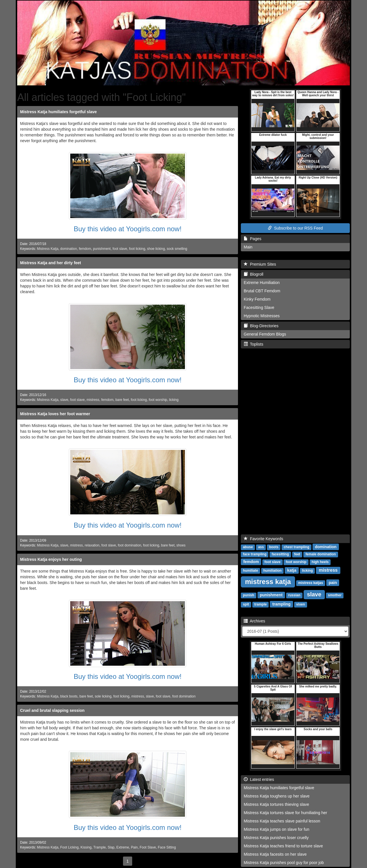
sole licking (103, 696)
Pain (134, 847)
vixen (301, 604)
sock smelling (177, 249)
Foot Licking (69, 847)
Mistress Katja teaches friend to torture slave (283, 846)
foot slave (120, 249)
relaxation (92, 545)
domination (69, 249)
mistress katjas (311, 583)
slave (64, 400)
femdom (85, 249)
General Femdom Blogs (265, 334)
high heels (320, 562)
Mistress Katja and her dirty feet (50, 263)
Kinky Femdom (257, 299)
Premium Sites (260, 264)
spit (246, 604)
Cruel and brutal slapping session (52, 710)
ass (261, 547)
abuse (248, 547)
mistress (93, 400)
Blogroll (253, 274)
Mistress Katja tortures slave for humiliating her (285, 813)
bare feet (122, 400)
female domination (321, 554)
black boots (69, 696)
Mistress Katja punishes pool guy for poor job (284, 863)
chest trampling (296, 547)
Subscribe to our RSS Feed (295, 228)
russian (294, 595)
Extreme (123, 847)
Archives (254, 621)
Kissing (86, 847)
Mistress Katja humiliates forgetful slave (58, 112)
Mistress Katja (48, 249)
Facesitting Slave (259, 307)
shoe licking (156, 249)
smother (335, 595)
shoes (181, 545)
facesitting (280, 554)
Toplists (253, 344)
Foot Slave (148, 847)
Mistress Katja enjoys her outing (51, 559)
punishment (102, 249)
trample (260, 604)
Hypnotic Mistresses (262, 316)
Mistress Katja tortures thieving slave (276, 804)
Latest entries (259, 779)
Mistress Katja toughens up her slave (277, 796)
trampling (282, 604)
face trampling (255, 554)
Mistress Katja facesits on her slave (275, 854)
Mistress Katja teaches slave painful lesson (282, 821)
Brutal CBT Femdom (262, 291)
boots (274, 547)
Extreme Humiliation (262, 283)
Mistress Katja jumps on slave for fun (277, 829)
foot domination (129, 545)
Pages (252, 239)
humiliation (272, 571)
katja (292, 570)
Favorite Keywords (263, 539)
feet (297, 554)
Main (248, 247)
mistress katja (268, 582)
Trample (100, 847)
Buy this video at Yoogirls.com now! (128, 229)
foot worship (158, 400)
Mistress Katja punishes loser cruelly (276, 838)
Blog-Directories (261, 326)
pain (333, 583)
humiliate (250, 571)
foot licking (137, 249)
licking (174, 400)
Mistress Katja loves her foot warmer (55, 414)
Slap (111, 847)
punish (248, 595)
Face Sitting (167, 847)
